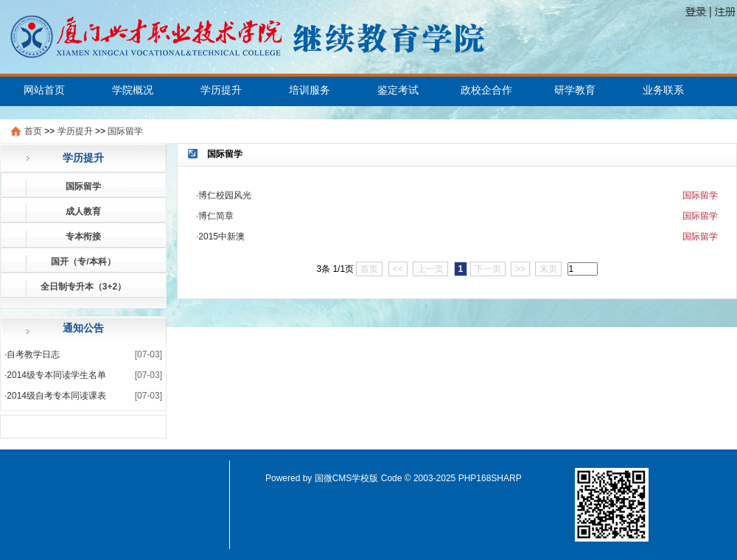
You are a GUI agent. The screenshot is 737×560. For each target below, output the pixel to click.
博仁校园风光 (225, 195)
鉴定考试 (398, 90)
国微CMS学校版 (347, 478)
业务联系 (663, 90)
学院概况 (133, 90)
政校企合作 (486, 90)
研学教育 (575, 90)
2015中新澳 (221, 237)
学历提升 (221, 90)
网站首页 (44, 90)
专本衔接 (83, 237)
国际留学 (125, 131)
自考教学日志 (33, 354)
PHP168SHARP (490, 478)
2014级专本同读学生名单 (56, 375)
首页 (33, 131)
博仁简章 (216, 216)
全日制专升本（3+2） (83, 287)
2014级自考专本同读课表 (56, 396)
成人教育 (83, 211)
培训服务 (310, 90)
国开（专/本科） (83, 262)
